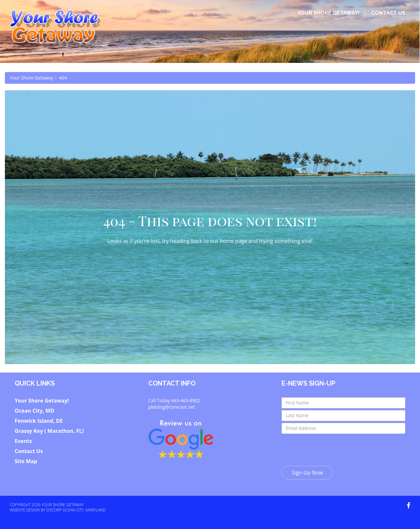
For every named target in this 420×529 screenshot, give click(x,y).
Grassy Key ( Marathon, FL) (49, 431)
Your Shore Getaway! (329, 13)
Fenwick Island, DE (39, 421)
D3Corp (54, 510)
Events (23, 441)
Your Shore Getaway (31, 78)
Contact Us (388, 13)
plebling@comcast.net (172, 407)
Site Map (26, 461)
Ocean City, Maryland (84, 510)
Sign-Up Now (307, 473)
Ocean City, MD (35, 411)
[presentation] (331, 448)
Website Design (25, 510)
